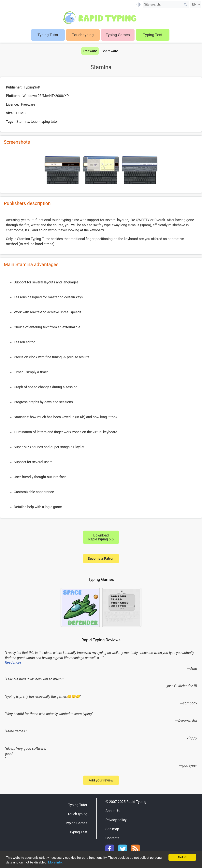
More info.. (72, 862)
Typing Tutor (78, 805)
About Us (112, 811)
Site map (112, 829)
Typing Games (118, 35)
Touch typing (83, 35)
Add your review (101, 780)
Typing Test (153, 35)
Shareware (110, 51)
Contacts (112, 838)
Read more (13, 662)
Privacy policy (116, 820)
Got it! (182, 857)
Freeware (90, 51)
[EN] (195, 4)
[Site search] (162, 4)
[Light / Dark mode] (138, 4)
